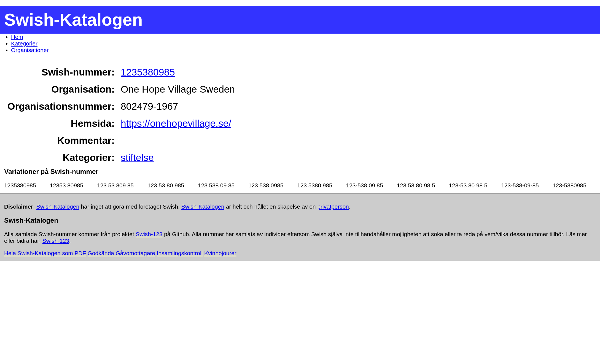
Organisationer (30, 50)
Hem (17, 37)
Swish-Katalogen (58, 207)
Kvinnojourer (220, 253)
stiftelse (137, 157)
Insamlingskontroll (180, 253)
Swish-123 (149, 234)
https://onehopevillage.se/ (176, 123)
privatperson (333, 207)
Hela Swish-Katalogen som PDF (45, 253)
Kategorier (24, 43)
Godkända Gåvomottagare (121, 253)
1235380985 (148, 72)
